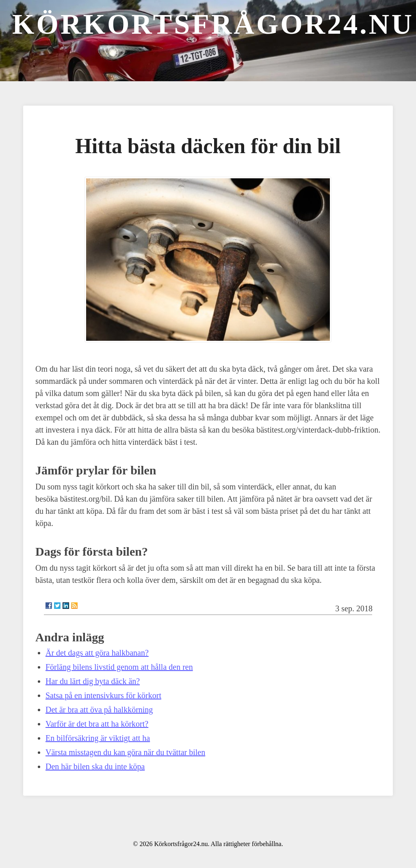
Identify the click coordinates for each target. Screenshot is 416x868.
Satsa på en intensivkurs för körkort (103, 695)
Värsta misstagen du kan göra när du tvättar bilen (125, 752)
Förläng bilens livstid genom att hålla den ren (119, 667)
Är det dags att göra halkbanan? (97, 653)
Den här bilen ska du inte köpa (95, 766)
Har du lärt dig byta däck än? (93, 681)
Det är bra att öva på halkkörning (99, 710)
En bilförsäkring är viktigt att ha (98, 738)
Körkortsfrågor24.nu (213, 24)
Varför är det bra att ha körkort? (97, 724)
